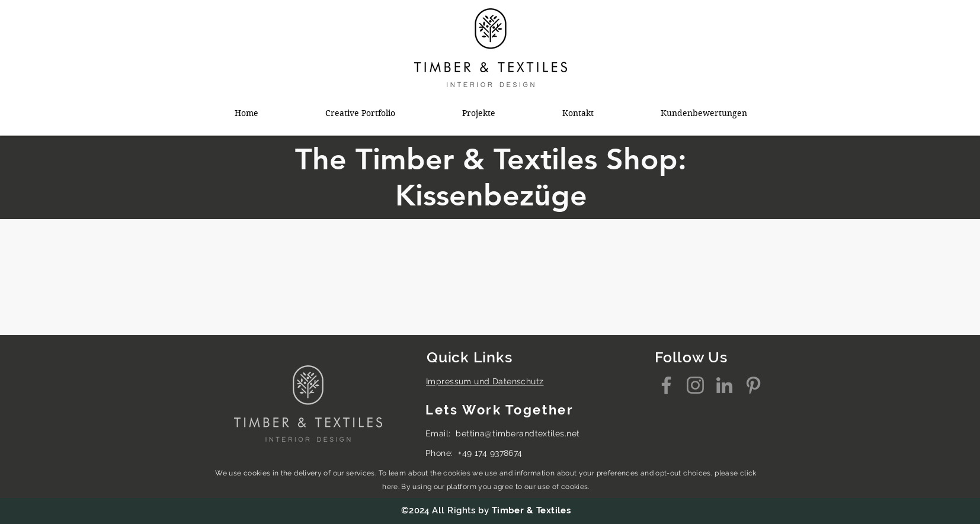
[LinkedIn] (724, 385)
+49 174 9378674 (490, 453)
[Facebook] (666, 385)
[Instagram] (695, 385)
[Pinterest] (753, 385)
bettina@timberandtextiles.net (518, 433)
